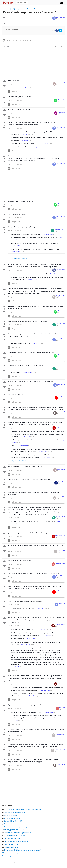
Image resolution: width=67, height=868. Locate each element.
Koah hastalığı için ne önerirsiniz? (13, 856)
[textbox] (35, 41)
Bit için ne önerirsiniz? (11, 824)
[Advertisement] (33, 65)
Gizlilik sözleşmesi (13, 862)
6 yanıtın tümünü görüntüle (19, 259)
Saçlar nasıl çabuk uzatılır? (12, 818)
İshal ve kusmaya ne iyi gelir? (11, 853)
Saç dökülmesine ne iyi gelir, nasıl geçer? (17, 827)
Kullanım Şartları (22, 862)
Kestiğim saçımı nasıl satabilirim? (15, 812)
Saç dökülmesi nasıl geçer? (13, 839)
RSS (3, 864)
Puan (63, 47)
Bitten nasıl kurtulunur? (12, 844)
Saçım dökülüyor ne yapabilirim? (15, 836)
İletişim (29, 862)
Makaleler (5, 862)
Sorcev (14, 3)
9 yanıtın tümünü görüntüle (19, 461)
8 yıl (57, 19)
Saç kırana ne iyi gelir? (11, 815)
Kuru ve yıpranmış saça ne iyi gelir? (15, 830)
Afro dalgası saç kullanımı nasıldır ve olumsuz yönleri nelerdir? (24, 810)
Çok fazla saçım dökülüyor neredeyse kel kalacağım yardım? (23, 850)
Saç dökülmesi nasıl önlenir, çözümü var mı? (18, 833)
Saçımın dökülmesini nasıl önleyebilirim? (17, 841)
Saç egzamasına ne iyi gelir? (13, 847)
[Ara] (22, 2)
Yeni (57, 47)
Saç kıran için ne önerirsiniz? (13, 821)
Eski (51, 47)
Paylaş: (10, 84)
